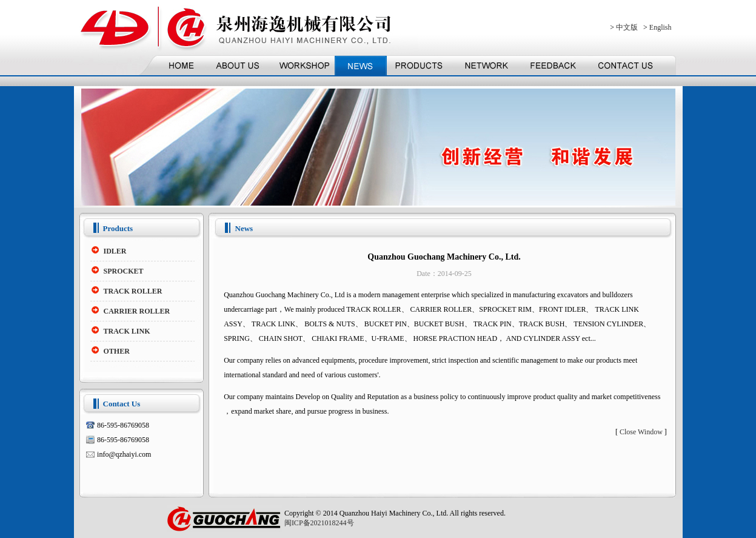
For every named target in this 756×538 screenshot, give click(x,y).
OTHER (117, 351)
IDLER (115, 251)
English (661, 27)
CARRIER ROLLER (137, 311)
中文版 (627, 27)
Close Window (641, 432)
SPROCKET (124, 271)
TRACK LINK (127, 331)
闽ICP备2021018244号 (319, 523)
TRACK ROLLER (133, 291)
